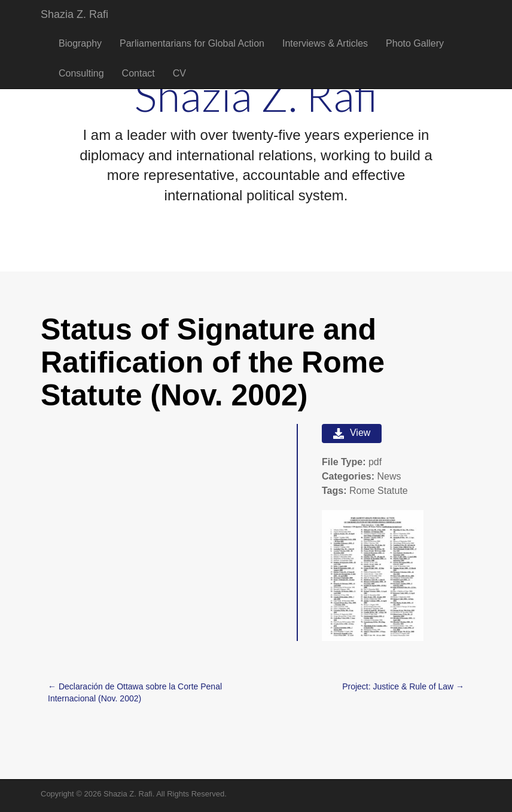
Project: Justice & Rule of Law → (403, 686)
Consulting (81, 73)
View (352, 433)
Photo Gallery (415, 43)
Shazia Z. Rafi (74, 14)
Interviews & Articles (325, 43)
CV (179, 73)
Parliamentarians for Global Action (192, 43)
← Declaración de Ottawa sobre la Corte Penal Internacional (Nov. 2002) (135, 692)
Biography (80, 43)
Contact (138, 73)
